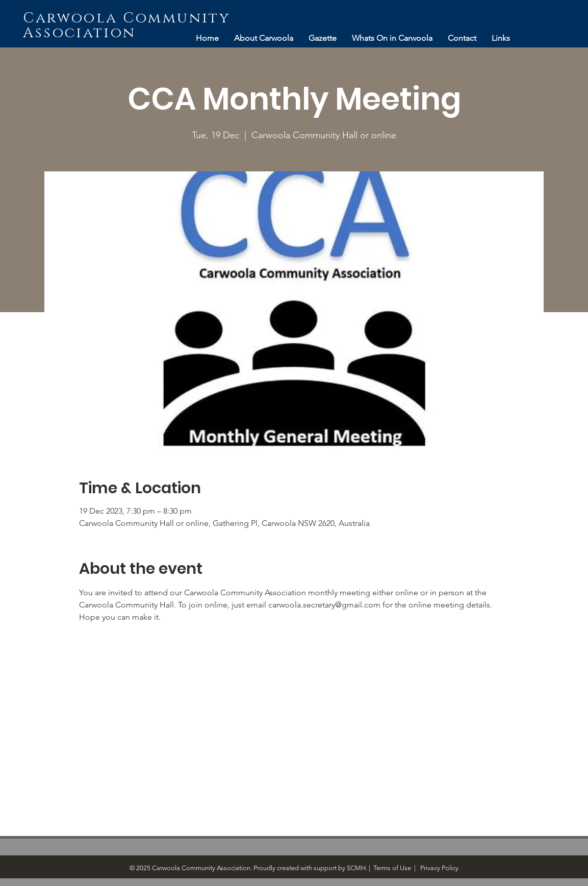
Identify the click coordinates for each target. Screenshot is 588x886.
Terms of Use (392, 868)
